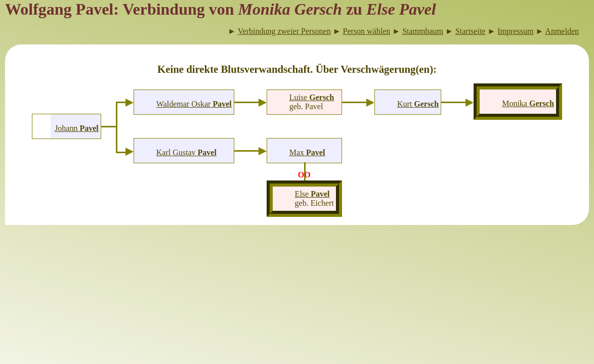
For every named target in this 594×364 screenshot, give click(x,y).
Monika (528, 103)
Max (307, 152)
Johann (77, 128)
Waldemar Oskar (194, 104)
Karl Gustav (186, 152)
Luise (312, 97)
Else (312, 194)
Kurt (418, 104)
